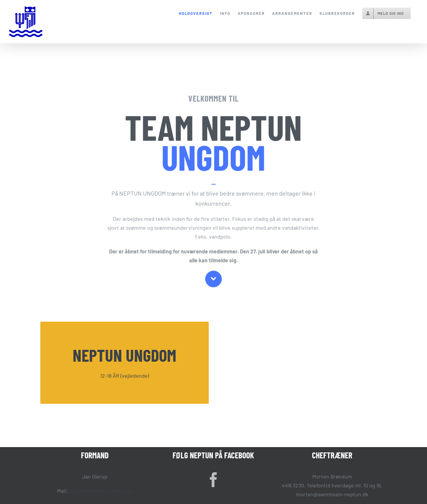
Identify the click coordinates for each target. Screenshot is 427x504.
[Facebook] (213, 479)
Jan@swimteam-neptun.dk (101, 491)
